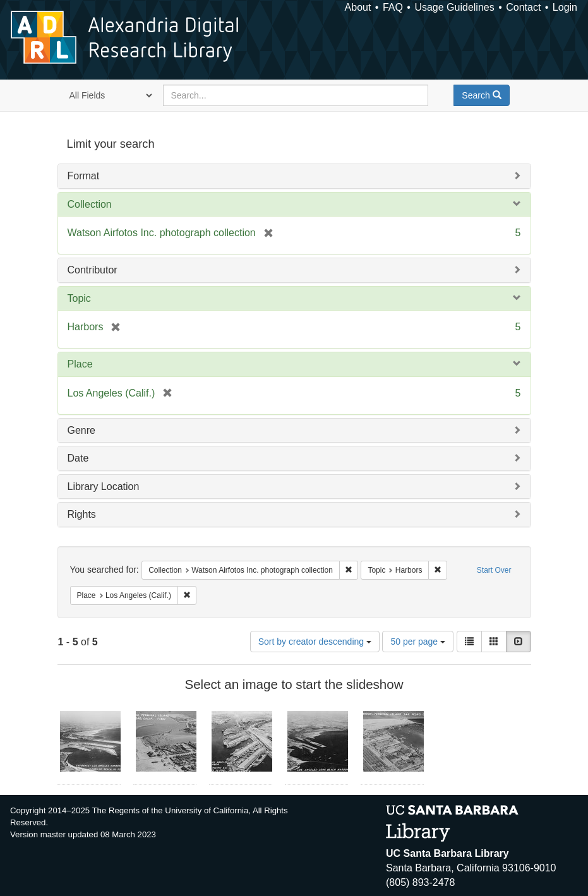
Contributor (93, 270)
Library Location (104, 487)
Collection (90, 204)
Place (80, 364)
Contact (523, 7)
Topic (79, 298)
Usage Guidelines (454, 7)
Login (565, 7)
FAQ (393, 7)
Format (84, 176)
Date (78, 458)
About (358, 7)
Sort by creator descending (315, 642)
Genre (81, 430)
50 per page (418, 642)
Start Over (494, 570)
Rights (82, 514)
